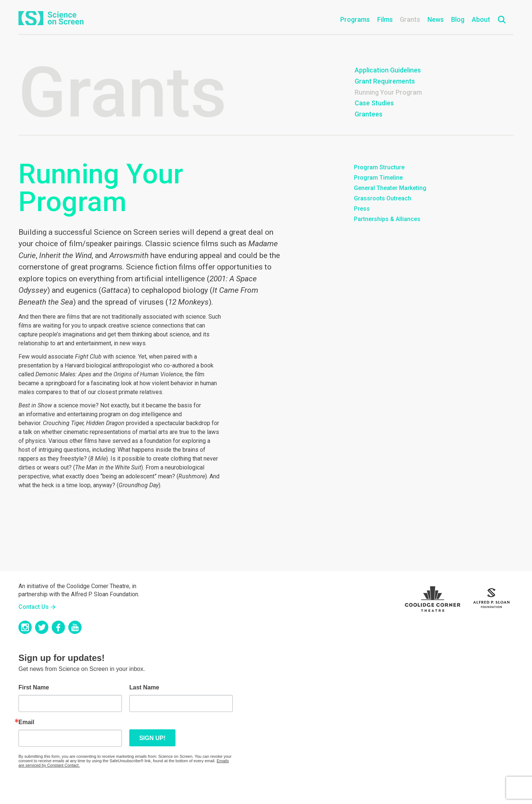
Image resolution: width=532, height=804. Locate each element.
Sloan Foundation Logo (491, 597)
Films (385, 19)
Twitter (42, 627)
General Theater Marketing (390, 188)
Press (362, 209)
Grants (410, 19)
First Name (34, 688)
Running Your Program (388, 92)
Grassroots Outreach (383, 198)
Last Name (144, 688)
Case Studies (374, 103)
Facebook (58, 627)
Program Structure (379, 167)
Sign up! (152, 738)
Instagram (25, 627)
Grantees (369, 114)
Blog (458, 19)
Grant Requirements (385, 81)
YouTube (75, 627)
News (436, 19)
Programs (355, 19)
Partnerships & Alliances (387, 219)
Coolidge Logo (433, 597)
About (481, 19)
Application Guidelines (388, 70)
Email (26, 722)
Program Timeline (378, 178)
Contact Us (34, 607)
